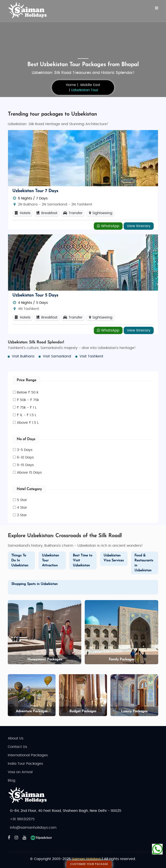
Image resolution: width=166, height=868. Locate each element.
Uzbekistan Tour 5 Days (35, 295)
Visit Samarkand (57, 356)
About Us (16, 738)
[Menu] (157, 8)
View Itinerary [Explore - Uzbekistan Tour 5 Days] (139, 330)
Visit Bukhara (23, 356)
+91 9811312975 (22, 819)
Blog (12, 780)
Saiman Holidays (86, 859)
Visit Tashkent (91, 356)
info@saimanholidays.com (33, 828)
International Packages (28, 755)
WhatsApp (108, 226)
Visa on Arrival (20, 772)
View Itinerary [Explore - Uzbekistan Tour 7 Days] (139, 226)
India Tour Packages (25, 764)
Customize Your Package (89, 864)
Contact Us (17, 747)
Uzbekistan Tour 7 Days (35, 191)
